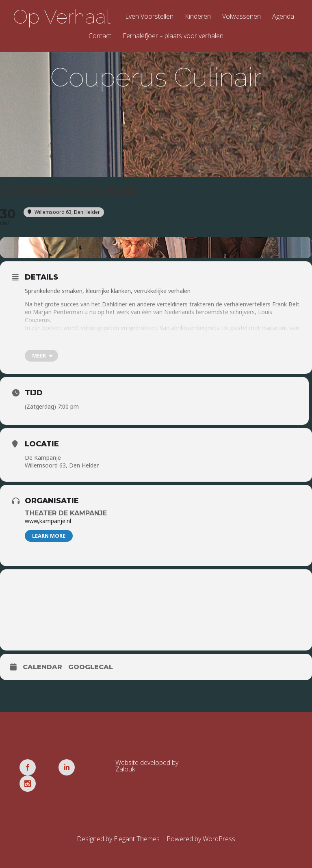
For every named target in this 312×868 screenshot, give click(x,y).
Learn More (49, 539)
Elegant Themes (137, 826)
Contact (100, 36)
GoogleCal (91, 670)
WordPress (219, 826)
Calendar (42, 670)
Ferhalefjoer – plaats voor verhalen (173, 36)
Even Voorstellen (149, 17)
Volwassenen (242, 17)
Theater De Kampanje (66, 516)
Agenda (283, 17)
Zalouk (125, 772)
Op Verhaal (62, 17)
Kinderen (198, 17)
